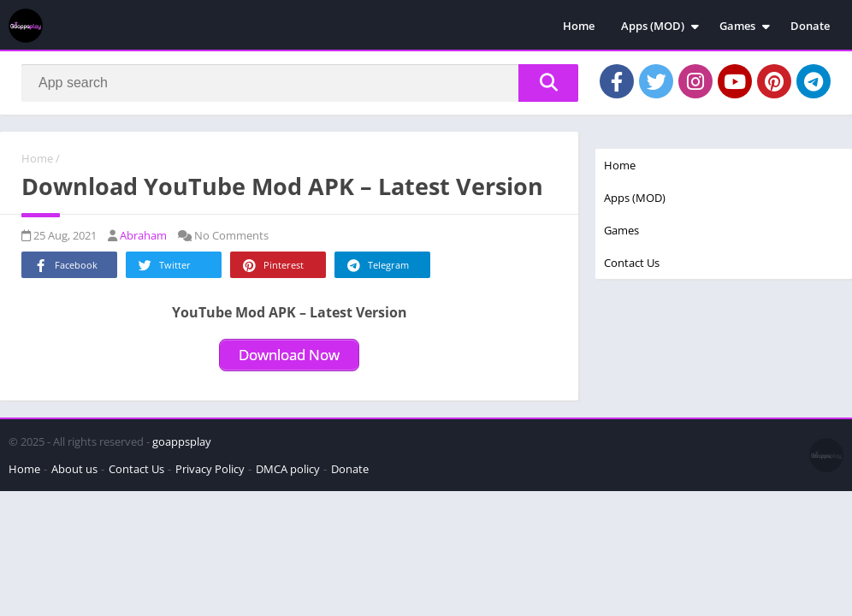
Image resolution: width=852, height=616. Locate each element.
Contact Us (632, 263)
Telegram (377, 266)
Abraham (143, 235)
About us (74, 469)
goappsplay (182, 441)
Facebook (65, 266)
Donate (810, 26)
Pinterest (272, 266)
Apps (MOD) (653, 26)
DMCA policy (288, 469)
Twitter (163, 266)
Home (579, 26)
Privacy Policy (210, 469)
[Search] (300, 83)
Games (737, 26)
